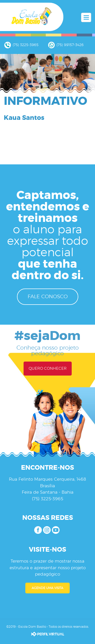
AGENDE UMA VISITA (48, 588)
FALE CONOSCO (48, 297)
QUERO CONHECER (48, 369)
